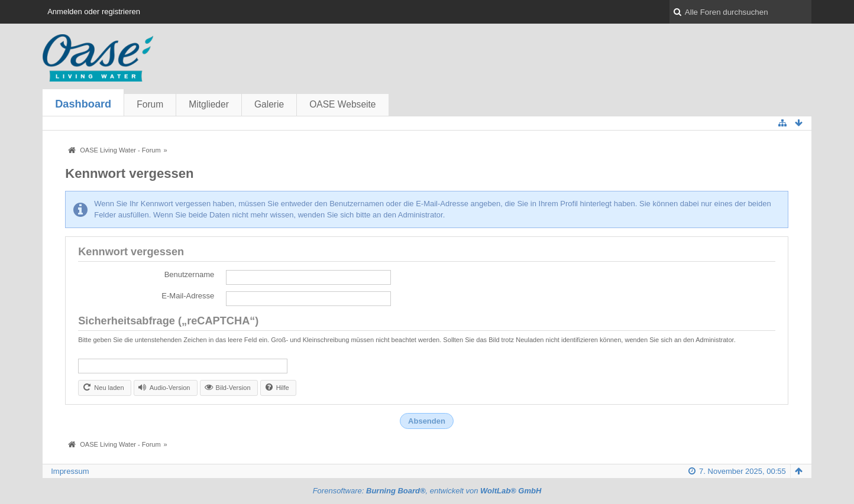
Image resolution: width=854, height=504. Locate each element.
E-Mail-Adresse (188, 296)
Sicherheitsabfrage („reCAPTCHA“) (168, 321)
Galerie (269, 104)
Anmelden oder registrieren (94, 12)
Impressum (70, 471)
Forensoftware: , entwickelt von (427, 491)
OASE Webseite (342, 104)
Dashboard (83, 104)
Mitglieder (209, 104)
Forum (150, 104)
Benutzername (190, 274)
